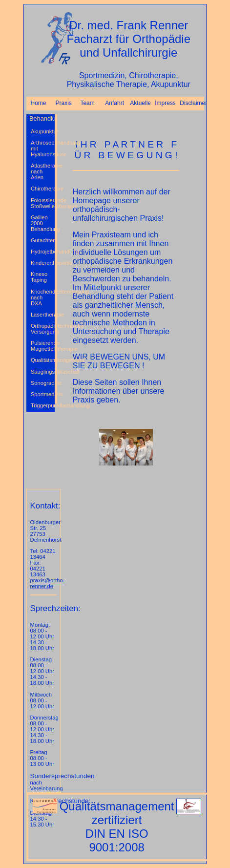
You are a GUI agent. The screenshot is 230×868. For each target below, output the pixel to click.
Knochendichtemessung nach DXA (42, 297)
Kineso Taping (39, 277)
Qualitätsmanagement (42, 360)
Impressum (165, 103)
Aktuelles (140, 103)
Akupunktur (42, 131)
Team (87, 103)
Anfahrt (115, 103)
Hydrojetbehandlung (42, 252)
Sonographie (42, 383)
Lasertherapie (42, 315)
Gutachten (42, 240)
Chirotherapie (42, 189)
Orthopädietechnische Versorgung (42, 329)
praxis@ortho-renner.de (48, 583)
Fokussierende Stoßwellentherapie (42, 203)
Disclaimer (190, 103)
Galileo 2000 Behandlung (42, 223)
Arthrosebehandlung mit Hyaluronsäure (42, 148)
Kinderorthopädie (42, 263)
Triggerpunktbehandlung (42, 405)
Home (39, 103)
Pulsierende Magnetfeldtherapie (42, 346)
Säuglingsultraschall (42, 372)
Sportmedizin (42, 394)
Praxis (63, 103)
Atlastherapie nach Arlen (42, 171)
